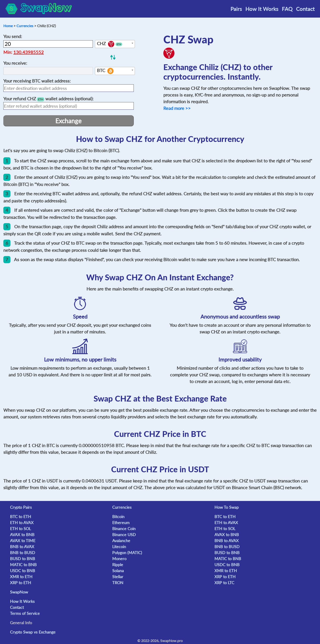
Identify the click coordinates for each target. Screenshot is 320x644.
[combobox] (115, 44)
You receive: (15, 63)
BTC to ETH (21, 517)
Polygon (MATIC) (127, 553)
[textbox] (115, 44)
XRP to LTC (224, 583)
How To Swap (227, 507)
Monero (119, 559)
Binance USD (124, 535)
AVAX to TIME (23, 541)
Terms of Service (25, 613)
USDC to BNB (23, 571)
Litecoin (119, 547)
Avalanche (121, 541)
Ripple (118, 565)
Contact (305, 9)
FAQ (287, 9)
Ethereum (121, 523)
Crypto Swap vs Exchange (33, 632)
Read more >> (177, 108)
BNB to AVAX (22, 547)
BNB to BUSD (23, 553)
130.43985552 (29, 52)
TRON (118, 583)
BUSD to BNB (23, 559)
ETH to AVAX (22, 523)
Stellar (118, 577)
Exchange (68, 121)
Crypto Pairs (21, 507)
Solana (118, 571)
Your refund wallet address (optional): (48, 99)
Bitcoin (118, 517)
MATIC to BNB (23, 565)
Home (8, 26)
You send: (13, 36)
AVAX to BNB (22, 535)
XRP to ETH (21, 583)
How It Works (262, 9)
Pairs (236, 9)
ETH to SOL (20, 529)
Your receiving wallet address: (37, 81)
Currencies (25, 26)
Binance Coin (124, 529)
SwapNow (19, 592)
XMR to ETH (21, 577)
